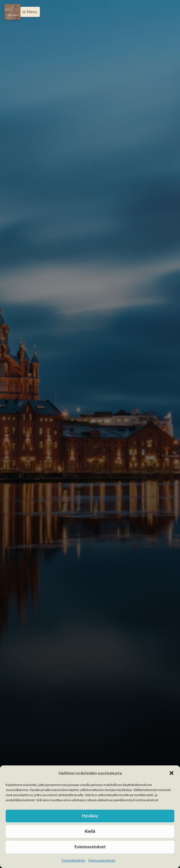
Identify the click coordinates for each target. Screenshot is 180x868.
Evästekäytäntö (73, 860)
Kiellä (90, 831)
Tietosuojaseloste (102, 860)
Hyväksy (90, 816)
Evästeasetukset (90, 847)
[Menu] (12, 12)
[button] (172, 773)
